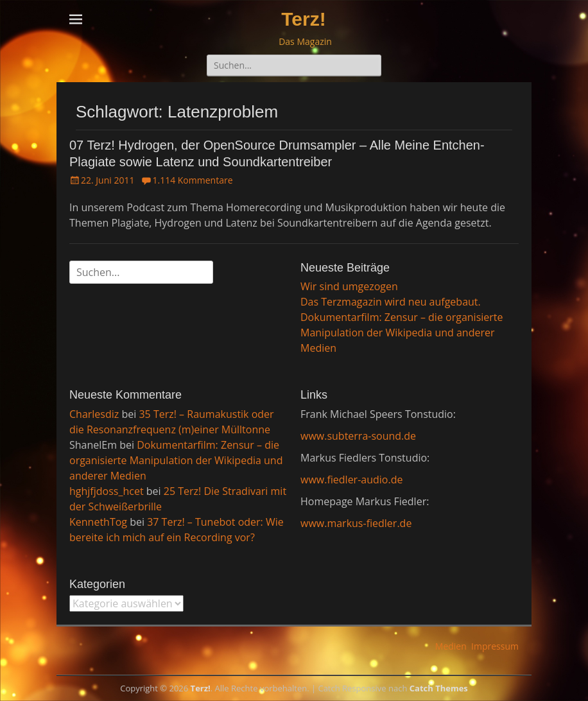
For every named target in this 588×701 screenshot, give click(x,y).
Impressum (495, 646)
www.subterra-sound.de (358, 436)
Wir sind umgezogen (349, 286)
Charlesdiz (94, 414)
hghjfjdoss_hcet (107, 491)
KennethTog (98, 522)
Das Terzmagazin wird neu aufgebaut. (391, 302)
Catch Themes (439, 688)
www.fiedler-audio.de (351, 480)
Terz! (303, 19)
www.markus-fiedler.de (356, 523)
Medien (451, 646)
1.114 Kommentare (192, 180)
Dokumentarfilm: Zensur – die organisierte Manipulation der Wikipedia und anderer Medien (402, 333)
